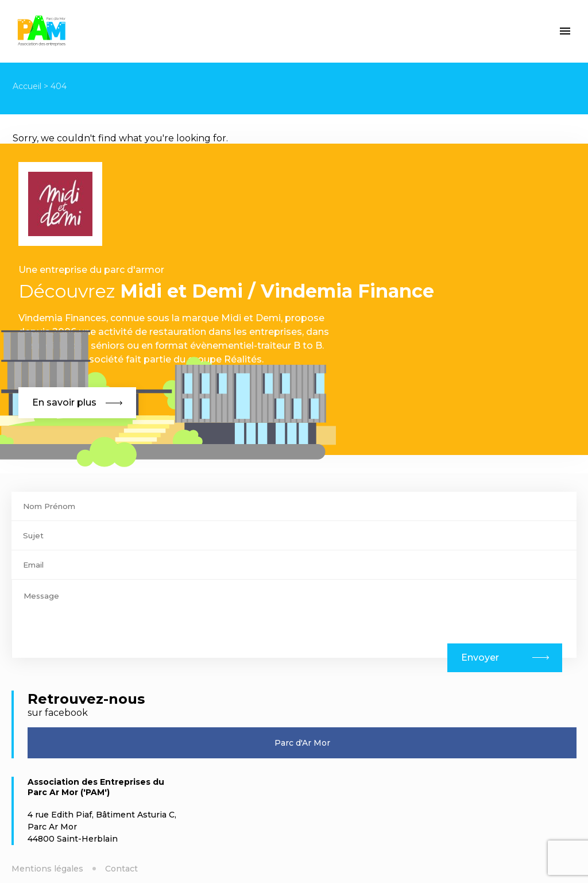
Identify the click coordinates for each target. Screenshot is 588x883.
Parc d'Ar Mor (302, 743)
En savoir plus (77, 402)
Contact (121, 869)
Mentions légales (47, 869)
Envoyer (480, 658)
